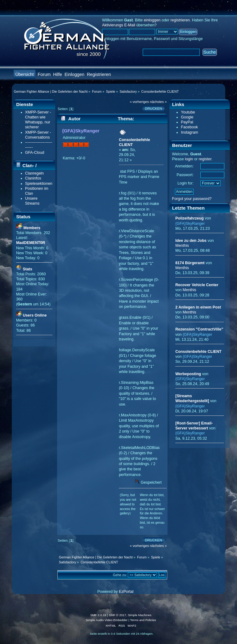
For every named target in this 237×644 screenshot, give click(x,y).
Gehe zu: (120, 575)
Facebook (189, 127)
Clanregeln (34, 173)
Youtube (188, 112)
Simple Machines (140, 615)
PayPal (187, 122)
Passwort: (185, 175)
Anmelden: (184, 166)
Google (187, 117)
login (189, 159)
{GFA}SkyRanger (81, 131)
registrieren (180, 20)
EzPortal (126, 592)
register (205, 159)
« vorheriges (139, 102)
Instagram (189, 132)
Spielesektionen (39, 184)
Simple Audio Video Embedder (107, 620)
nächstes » (158, 102)
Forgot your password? (192, 199)
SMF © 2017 (118, 615)
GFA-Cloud (35, 153)
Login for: (186, 183)
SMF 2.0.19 (98, 615)
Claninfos (33, 178)
